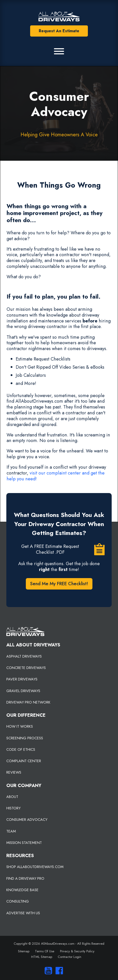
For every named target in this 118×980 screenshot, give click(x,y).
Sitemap (24, 951)
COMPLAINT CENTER (24, 761)
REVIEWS (14, 772)
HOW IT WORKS (20, 726)
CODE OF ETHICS (21, 749)
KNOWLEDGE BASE (22, 890)
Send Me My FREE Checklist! (59, 584)
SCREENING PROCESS (25, 738)
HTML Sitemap (42, 957)
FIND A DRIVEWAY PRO (25, 878)
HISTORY (13, 808)
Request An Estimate (59, 31)
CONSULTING (18, 901)
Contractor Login (70, 957)
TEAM (11, 831)
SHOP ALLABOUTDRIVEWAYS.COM (35, 867)
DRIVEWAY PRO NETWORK (28, 702)
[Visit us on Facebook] (58, 971)
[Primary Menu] (59, 51)
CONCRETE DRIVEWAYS (26, 668)
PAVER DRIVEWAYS (22, 679)
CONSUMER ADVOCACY (27, 820)
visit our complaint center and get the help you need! (56, 476)
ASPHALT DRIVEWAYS (24, 656)
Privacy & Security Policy (77, 951)
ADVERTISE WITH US (23, 913)
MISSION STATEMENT (24, 843)
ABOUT (12, 797)
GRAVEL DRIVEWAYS (23, 691)
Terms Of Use (45, 951)
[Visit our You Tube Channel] (47, 971)
